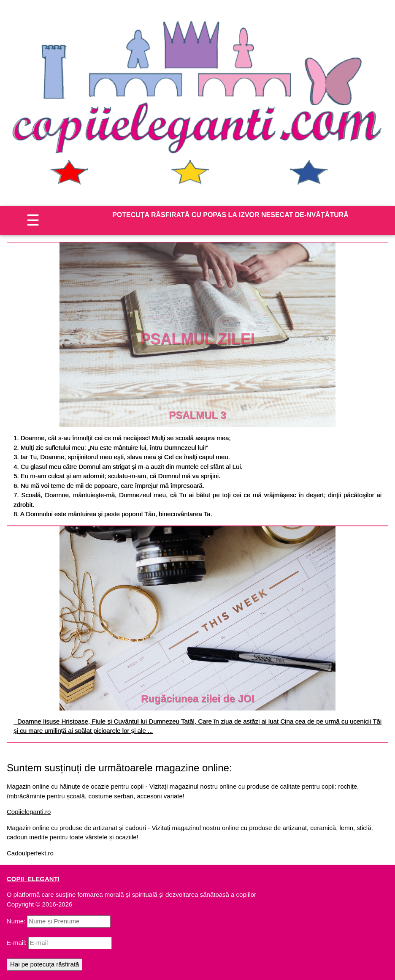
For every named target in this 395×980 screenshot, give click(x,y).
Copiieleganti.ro (29, 812)
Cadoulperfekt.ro (30, 853)
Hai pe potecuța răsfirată (45, 964)
